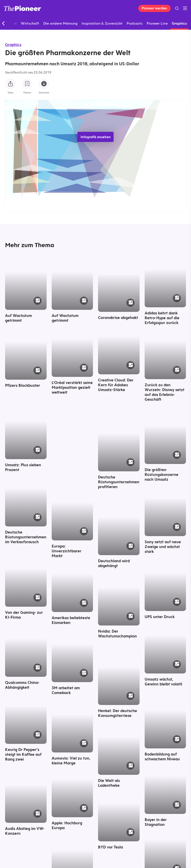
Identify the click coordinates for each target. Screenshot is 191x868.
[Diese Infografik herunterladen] (44, 84)
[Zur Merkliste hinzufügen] (27, 84)
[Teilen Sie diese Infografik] (10, 84)
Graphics (13, 45)
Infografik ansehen (96, 137)
